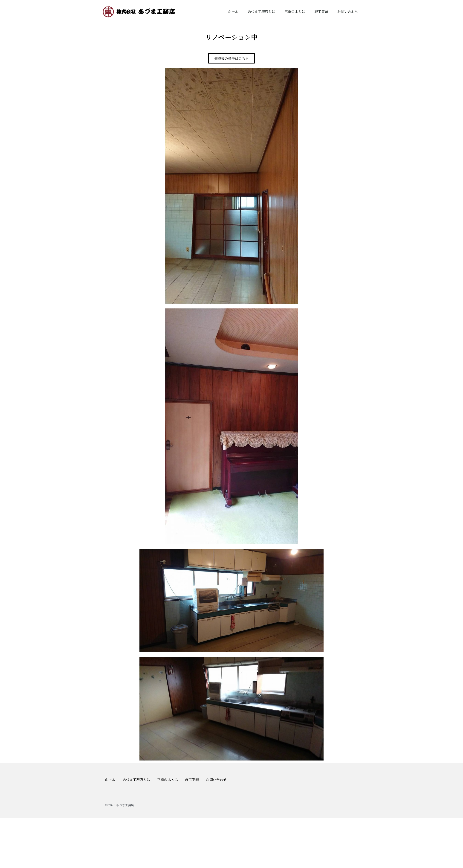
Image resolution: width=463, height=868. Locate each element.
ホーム (233, 11)
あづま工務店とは (261, 11)
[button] (231, 59)
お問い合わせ (348, 11)
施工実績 (321, 11)
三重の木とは (295, 11)
